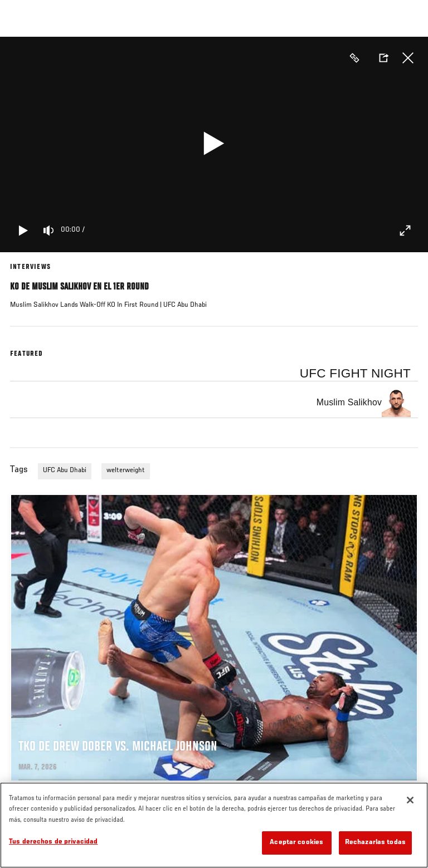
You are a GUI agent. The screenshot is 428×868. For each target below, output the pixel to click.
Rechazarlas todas (375, 843)
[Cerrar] (410, 800)
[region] (214, 825)
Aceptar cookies (296, 843)
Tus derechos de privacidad (53, 842)
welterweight (126, 470)
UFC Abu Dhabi (65, 470)
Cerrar (408, 58)
